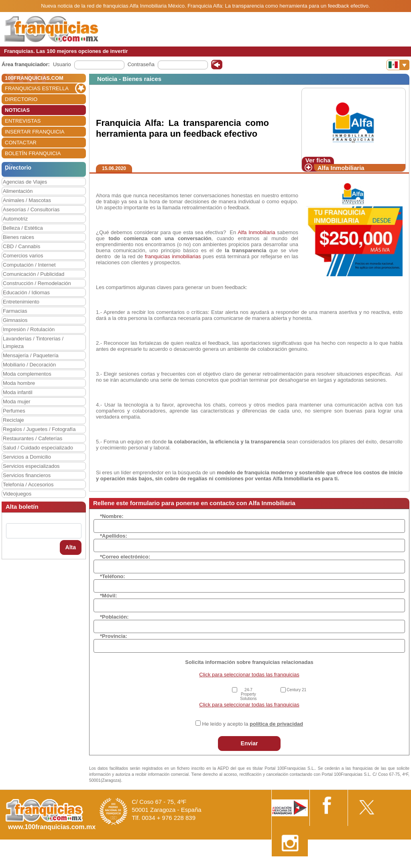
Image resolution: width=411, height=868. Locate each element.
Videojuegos (17, 494)
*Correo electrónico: (125, 557)
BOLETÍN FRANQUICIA (33, 153)
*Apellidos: (114, 536)
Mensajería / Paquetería (31, 355)
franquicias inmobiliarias (172, 256)
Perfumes (14, 411)
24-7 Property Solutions (248, 694)
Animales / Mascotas (27, 200)
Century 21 (296, 690)
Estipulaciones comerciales (341, 865)
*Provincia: (114, 636)
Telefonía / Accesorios (28, 485)
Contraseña (141, 64)
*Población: (114, 617)
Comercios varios (23, 256)
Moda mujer (17, 402)
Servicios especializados (31, 466)
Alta (71, 547)
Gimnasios (15, 320)
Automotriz (15, 219)
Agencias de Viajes (25, 182)
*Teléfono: (113, 576)
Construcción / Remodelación (37, 283)
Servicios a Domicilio (27, 457)
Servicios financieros (27, 475)
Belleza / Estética (23, 228)
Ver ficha (318, 160)
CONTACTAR (21, 143)
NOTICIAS (17, 110)
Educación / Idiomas (26, 292)
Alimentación (18, 191)
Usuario (62, 64)
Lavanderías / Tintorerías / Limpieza (33, 342)
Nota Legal (292, 865)
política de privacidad (276, 724)
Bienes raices (18, 237)
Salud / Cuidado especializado (38, 448)
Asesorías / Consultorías (31, 209)
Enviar (249, 743)
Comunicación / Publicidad (34, 274)
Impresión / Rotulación (29, 329)
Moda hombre (19, 383)
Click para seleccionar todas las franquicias (249, 675)
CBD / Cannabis (21, 246)
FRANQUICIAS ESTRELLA (37, 88)
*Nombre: (112, 516)
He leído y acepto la (253, 724)
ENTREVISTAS (23, 121)
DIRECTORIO (21, 99)
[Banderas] (398, 65)
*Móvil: (109, 596)
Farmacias (15, 311)
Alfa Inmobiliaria (341, 168)
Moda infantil (18, 392)
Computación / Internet (29, 265)
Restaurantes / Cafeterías (33, 438)
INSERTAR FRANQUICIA (35, 132)
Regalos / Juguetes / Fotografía (39, 429)
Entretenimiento (21, 302)
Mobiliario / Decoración (29, 365)
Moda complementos (27, 374)
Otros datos (390, 865)
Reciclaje (13, 420)
